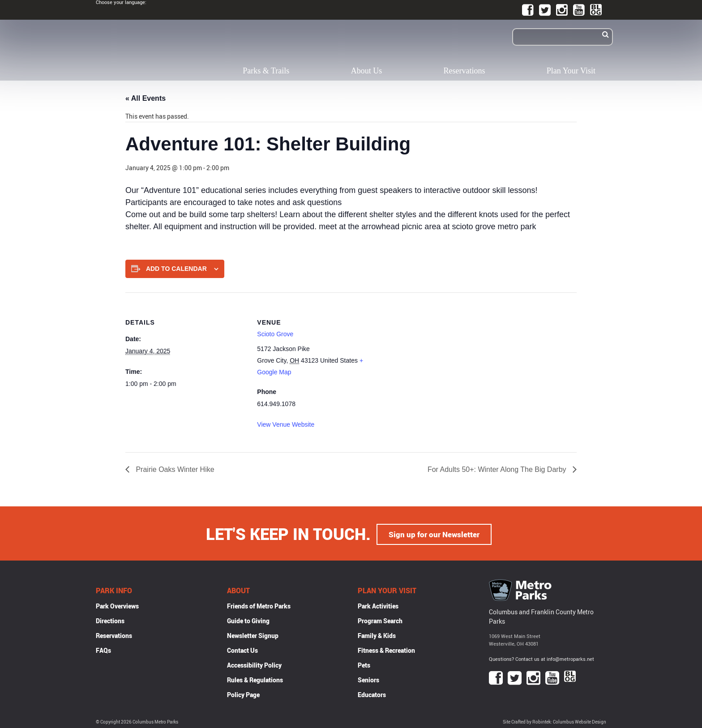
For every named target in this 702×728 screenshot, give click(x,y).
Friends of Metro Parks (259, 605)
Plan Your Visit (571, 71)
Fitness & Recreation (386, 649)
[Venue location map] (436, 354)
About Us (367, 71)
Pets (364, 664)
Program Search (380, 619)
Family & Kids (377, 634)
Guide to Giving (248, 619)
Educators (372, 693)
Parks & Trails (266, 71)
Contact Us (242, 649)
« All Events (146, 98)
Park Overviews (117, 605)
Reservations (464, 71)
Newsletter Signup (253, 634)
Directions (110, 619)
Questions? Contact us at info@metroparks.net (541, 657)
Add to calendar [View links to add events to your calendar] (176, 269)
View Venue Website (286, 424)
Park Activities (378, 605)
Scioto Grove (275, 334)
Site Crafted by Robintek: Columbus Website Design (554, 721)
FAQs (103, 649)
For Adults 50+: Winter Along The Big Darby (498, 469)
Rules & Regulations (255, 679)
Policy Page (243, 693)
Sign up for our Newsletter (434, 533)
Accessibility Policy (254, 664)
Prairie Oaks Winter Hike (174, 469)
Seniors (368, 679)
